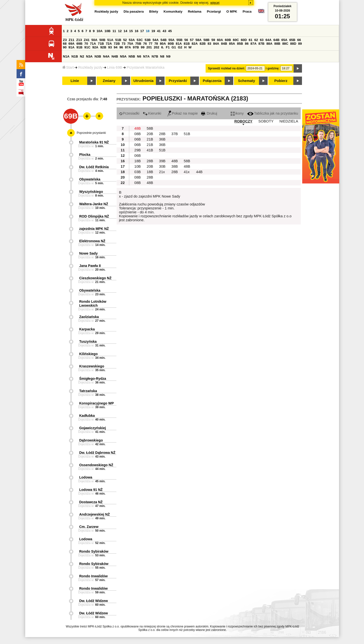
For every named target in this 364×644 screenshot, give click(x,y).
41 (159, 31)
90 (65, 47)
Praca (247, 11)
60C (236, 40)
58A (198, 40)
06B (138, 139)
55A (171, 40)
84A (216, 44)
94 (116, 47)
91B (79, 47)
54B (164, 40)
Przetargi (214, 11)
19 (153, 31)
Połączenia (212, 81)
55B (179, 40)
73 (124, 44)
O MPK (232, 11)
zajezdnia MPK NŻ (94, 229)
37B (175, 134)
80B (171, 44)
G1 (174, 47)
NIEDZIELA (289, 121)
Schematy (246, 81)
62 (256, 40)
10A (100, 31)
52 (125, 40)
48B (138, 128)
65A (284, 40)
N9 (168, 56)
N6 (139, 56)
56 (186, 40)
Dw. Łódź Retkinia (94, 167)
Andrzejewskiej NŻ (95, 514)
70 (86, 44)
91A (71, 47)
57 (192, 40)
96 (121, 47)
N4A (106, 56)
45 (170, 31)
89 (300, 44)
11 (114, 31)
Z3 (65, 40)
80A (163, 44)
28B (162, 134)
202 (156, 47)
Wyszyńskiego (91, 192)
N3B (98, 56)
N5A (123, 56)
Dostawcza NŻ (91, 502)
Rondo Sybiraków (94, 551)
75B (138, 44)
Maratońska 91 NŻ (94, 142)
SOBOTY (266, 121)
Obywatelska (90, 179)
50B (102, 40)
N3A (89, 56)
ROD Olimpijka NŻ (94, 216)
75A (130, 44)
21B (150, 139)
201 (149, 47)
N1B (75, 56)
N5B (132, 56)
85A (232, 44)
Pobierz (281, 81)
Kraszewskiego (92, 366)
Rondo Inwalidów (94, 576)
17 (142, 31)
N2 (82, 56)
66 (299, 40)
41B (150, 150)
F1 (168, 47)
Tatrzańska (88, 391)
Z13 (79, 40)
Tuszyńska (88, 342)
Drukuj (209, 113)
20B (150, 134)
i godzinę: (273, 68)
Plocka (85, 155)
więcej (215, 3)
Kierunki (152, 113)
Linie (75, 81)
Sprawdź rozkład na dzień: (227, 68)
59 (213, 40)
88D (293, 44)
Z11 (72, 40)
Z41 (87, 40)
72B (117, 44)
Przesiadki (129, 113)
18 (148, 31)
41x (187, 172)
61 (251, 40)
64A (268, 40)
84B (224, 44)
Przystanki (178, 81)
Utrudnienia (143, 81)
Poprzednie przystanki (91, 133)
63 (262, 40)
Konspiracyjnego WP (97, 403)
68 (65, 44)
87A (254, 44)
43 (164, 31)
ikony (237, 113)
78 (156, 44)
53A (132, 40)
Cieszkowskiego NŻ (96, 278)
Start (68, 67)
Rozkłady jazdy (90, 67)
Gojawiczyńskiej (93, 428)
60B (228, 40)
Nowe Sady (89, 253)
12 (120, 31)
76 (145, 44)
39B (162, 161)
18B (138, 161)
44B (199, 172)
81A (179, 44)
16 (137, 31)
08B (138, 134)
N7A (146, 56)
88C (285, 44)
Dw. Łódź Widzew (94, 601)
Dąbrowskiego (91, 440)
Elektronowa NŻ (92, 241)
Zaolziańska (89, 317)
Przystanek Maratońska (145, 67)
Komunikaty (173, 11)
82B (203, 44)
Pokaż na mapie (182, 113)
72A (109, 44)
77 (151, 44)
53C (140, 40)
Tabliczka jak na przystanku (273, 113)
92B (103, 47)
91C (87, 47)
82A (195, 44)
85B (240, 44)
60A (220, 40)
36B (162, 139)
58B (206, 40)
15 (131, 31)
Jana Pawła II (90, 266)
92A (95, 47)
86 (247, 44)
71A (93, 44)
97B (136, 47)
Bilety (154, 11)
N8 (162, 56)
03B (138, 172)
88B (277, 44)
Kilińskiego (89, 354)
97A (128, 47)
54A (155, 40)
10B (107, 31)
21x (162, 172)
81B (187, 44)
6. (162, 47)
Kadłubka (87, 416)
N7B (155, 56)
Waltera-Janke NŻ (94, 204)
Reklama (195, 11)
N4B (115, 56)
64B (276, 40)
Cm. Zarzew (89, 527)
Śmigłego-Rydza (93, 379)
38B (175, 166)
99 (143, 47)
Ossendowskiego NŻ (96, 465)
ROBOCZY (243, 121)
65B (292, 40)
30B (162, 166)
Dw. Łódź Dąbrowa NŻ (97, 453)
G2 (180, 47)
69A (71, 44)
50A (94, 40)
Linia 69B (115, 67)
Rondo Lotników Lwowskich (93, 303)
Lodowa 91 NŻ (91, 490)
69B (79, 44)
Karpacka (87, 329)
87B (261, 44)
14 (125, 31)
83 (209, 44)
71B (101, 44)
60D (244, 40)
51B (118, 40)
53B (148, 40)
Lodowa (86, 477)
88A (269, 44)
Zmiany (109, 81)
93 (110, 47)
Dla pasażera (134, 11)
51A (110, 40)
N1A (66, 56)
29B (138, 150)
